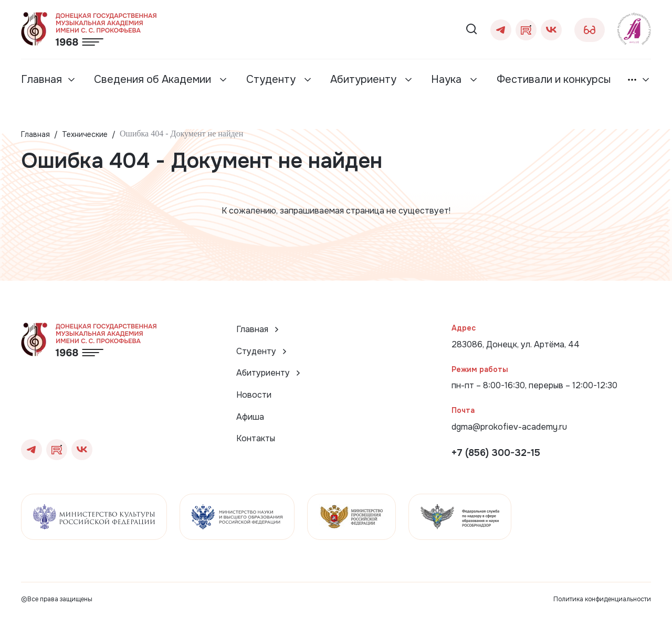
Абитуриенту (365, 79)
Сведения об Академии (154, 79)
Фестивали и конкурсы (554, 79)
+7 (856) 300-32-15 (496, 453)
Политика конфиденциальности (602, 599)
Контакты (256, 438)
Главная (41, 79)
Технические (85, 134)
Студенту (272, 79)
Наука (448, 79)
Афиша (250, 417)
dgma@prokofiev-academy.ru (509, 427)
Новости (254, 395)
